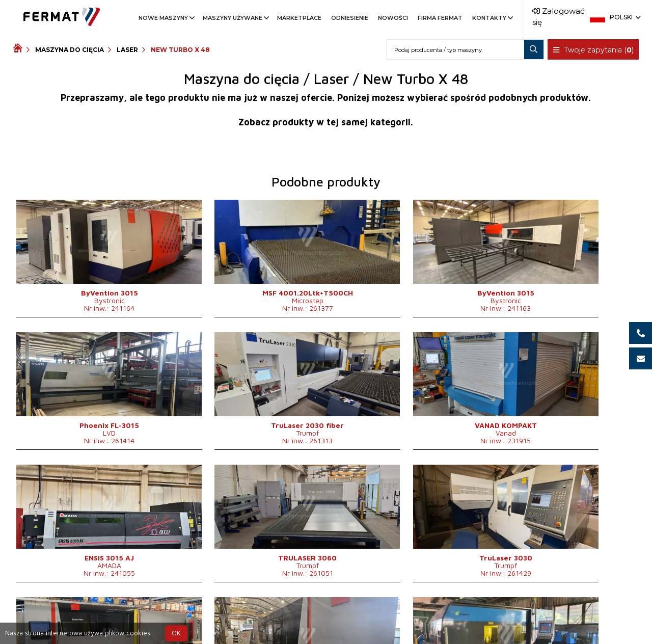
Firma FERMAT (440, 18)
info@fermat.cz (343, 627)
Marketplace (299, 18)
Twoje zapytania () (593, 50)
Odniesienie (350, 18)
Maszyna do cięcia (70, 50)
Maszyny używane (235, 18)
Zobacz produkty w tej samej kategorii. (326, 122)
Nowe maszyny (166, 18)
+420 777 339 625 (300, 615)
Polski (624, 17)
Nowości (393, 18)
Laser (127, 50)
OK (176, 633)
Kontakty (492, 18)
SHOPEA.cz (91, 615)
